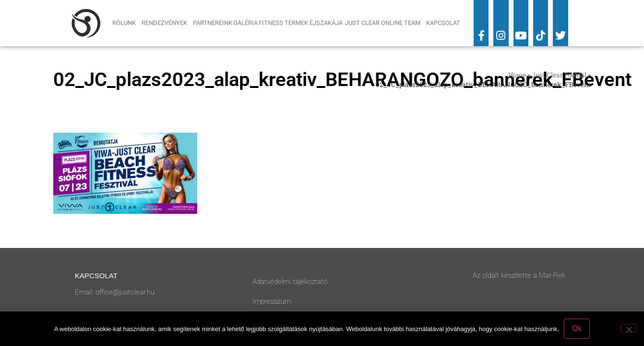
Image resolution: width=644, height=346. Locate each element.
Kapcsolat (443, 23)
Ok (577, 328)
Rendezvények (167, 23)
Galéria (245, 23)
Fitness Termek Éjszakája (301, 23)
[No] (629, 328)
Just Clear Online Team (385, 23)
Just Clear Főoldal (559, 75)
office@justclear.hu (125, 292)
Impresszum (272, 301)
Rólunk (126, 23)
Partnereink (213, 23)
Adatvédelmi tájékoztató (290, 282)
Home (517, 75)
